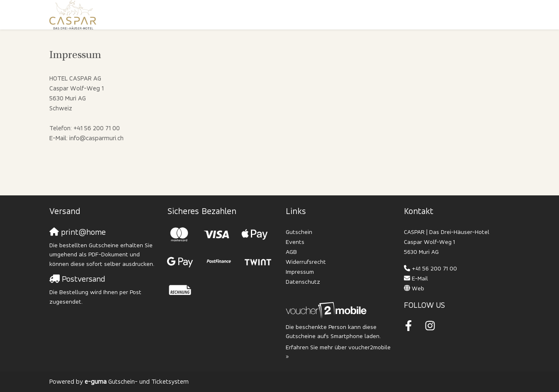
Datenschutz (303, 281)
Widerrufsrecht (306, 262)
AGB (291, 252)
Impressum (300, 271)
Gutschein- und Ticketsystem (137, 381)
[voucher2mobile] (327, 310)
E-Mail (420, 278)
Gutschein (299, 232)
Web (418, 288)
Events (295, 242)
